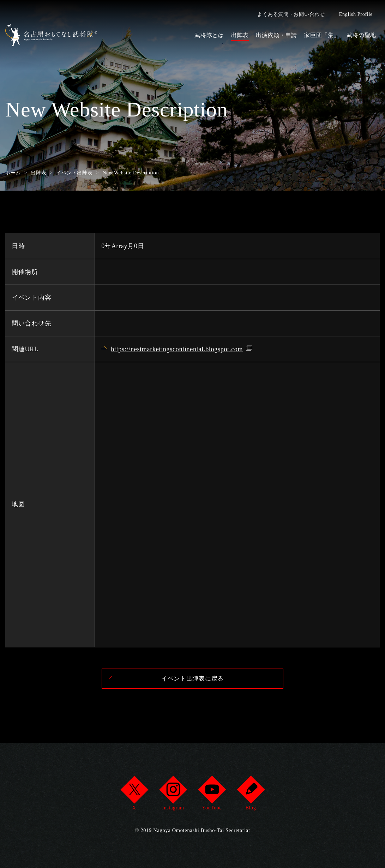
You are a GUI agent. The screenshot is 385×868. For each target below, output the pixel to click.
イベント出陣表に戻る (192, 679)
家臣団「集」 (322, 35)
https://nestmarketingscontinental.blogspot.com (177, 349)
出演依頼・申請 (276, 35)
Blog (251, 795)
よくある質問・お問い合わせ (291, 14)
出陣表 (240, 35)
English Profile (356, 14)
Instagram (173, 795)
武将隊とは (209, 35)
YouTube (212, 795)
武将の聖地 (361, 35)
